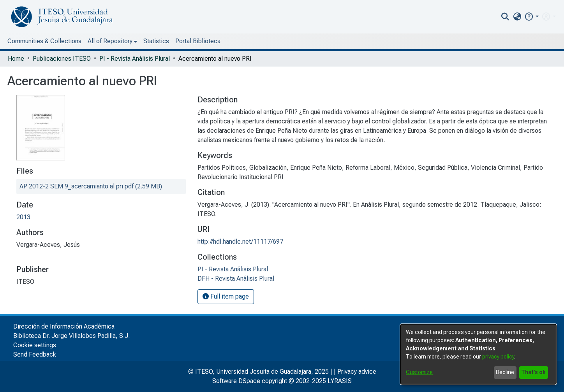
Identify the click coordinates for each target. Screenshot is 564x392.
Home (16, 59)
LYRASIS (340, 381)
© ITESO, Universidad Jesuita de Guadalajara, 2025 (258, 372)
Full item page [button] (226, 296)
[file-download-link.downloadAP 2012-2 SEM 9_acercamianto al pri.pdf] (91, 186)
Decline (505, 372)
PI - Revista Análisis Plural (135, 59)
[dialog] (478, 354)
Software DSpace (236, 381)
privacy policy (498, 357)
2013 (23, 217)
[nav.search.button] (505, 17)
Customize (419, 372)
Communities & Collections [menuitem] (44, 41)
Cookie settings (35, 345)
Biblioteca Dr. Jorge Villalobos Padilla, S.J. (71, 336)
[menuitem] (517, 17)
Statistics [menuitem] (156, 41)
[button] (531, 17)
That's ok (533, 372)
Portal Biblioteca (198, 41)
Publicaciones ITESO (62, 59)
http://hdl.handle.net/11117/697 (240, 242)
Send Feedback (35, 354)
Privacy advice (357, 372)
